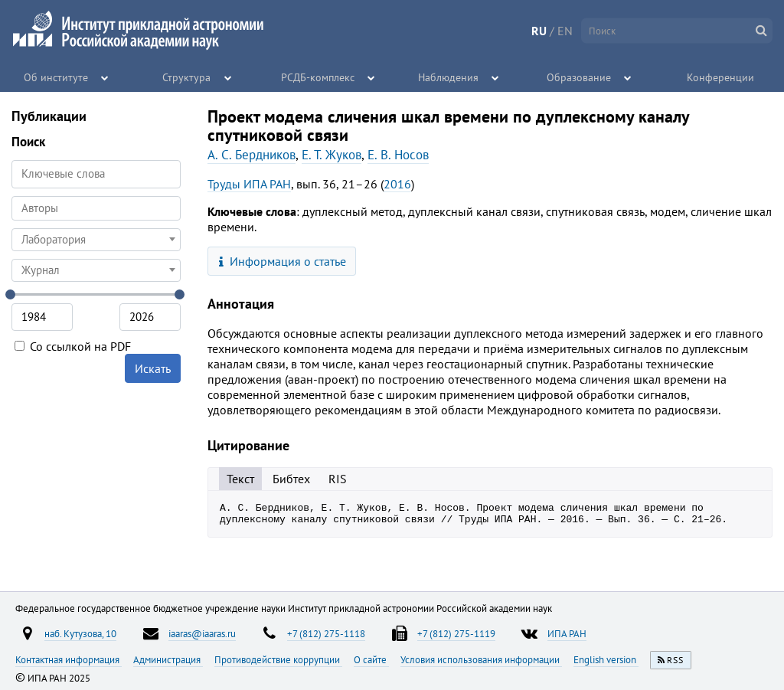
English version (606, 659)
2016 (397, 184)
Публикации (49, 116)
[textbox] (96, 240)
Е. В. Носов (398, 155)
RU (539, 31)
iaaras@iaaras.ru (202, 633)
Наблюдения (448, 77)
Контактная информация (69, 659)
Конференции (720, 77)
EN (565, 31)
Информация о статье (283, 261)
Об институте (57, 77)
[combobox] (96, 208)
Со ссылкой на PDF (73, 346)
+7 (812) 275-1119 (456, 633)
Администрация (168, 659)
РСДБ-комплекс (318, 77)
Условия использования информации (481, 659)
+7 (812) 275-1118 (326, 633)
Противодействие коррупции (278, 659)
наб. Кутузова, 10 (80, 633)
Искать (153, 368)
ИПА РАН (567, 633)
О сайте (371, 659)
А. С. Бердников (252, 155)
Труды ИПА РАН (249, 184)
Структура (187, 77)
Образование (580, 77)
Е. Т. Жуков (332, 155)
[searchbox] (96, 208)
